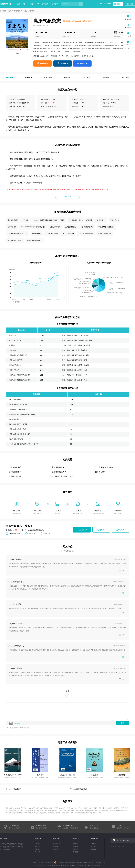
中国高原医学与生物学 (13, 775)
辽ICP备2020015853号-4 (45, 862)
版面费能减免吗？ (59, 472)
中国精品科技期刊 (52, 234)
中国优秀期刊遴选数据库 (106, 227)
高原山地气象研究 (67, 775)
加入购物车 (101, 530)
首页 (18, 4)
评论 (122, 723)
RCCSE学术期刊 (68, 234)
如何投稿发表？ (15, 472)
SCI (37, 4)
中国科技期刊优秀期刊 (86, 234)
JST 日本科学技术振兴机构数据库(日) (33, 227)
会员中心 (75, 844)
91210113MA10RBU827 (50, 865)
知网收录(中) (101, 220)
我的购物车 (118, 4)
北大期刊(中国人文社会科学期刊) (18, 220)
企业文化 (38, 846)
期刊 (25, 4)
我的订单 (94, 844)
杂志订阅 (84, 63)
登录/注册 (130, 4)
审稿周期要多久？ (59, 467)
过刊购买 (120, 530)
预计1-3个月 (120, 33)
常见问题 (75, 852)
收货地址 (94, 846)
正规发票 (32, 533)
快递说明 (75, 849)
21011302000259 (70, 862)
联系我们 (38, 849)
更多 (67, 694)
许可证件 (38, 852)
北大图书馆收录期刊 (105, 234)
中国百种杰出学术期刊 (15, 240)
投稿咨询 (44, 63)
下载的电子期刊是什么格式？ (63, 476)
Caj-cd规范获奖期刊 (87, 227)
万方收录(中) (12, 227)
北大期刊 (68, 21)
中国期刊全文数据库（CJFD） (18, 234)
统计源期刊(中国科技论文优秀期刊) (81, 220)
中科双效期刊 (37, 234)
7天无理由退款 (14, 533)
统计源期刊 (89, 21)
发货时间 (75, 846)
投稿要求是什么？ (16, 476)
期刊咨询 (55, 4)
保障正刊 (47, 533)
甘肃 (81, 99)
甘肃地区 (17, 11)
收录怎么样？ (100, 472)
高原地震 (95, 775)
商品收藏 (94, 849)
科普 (31, 4)
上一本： (14, 789)
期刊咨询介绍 (57, 844)
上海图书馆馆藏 (70, 227)
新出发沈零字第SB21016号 (97, 862)
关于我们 (38, 839)
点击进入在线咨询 (123, 840)
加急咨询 (64, 63)
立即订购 (83, 530)
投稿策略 (45, 4)
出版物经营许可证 (21, 808)
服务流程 (56, 846)
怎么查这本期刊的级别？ (105, 467)
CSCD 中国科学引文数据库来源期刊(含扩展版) (49, 220)
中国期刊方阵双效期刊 (34, 240)
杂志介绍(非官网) (29, 11)
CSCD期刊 (78, 21)
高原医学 (40, 775)
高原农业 (122, 775)
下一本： (79, 789)
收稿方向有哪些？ (16, 467)
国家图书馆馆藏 (55, 227)
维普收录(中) (114, 220)
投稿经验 (56, 849)
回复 (121, 571)
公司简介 (38, 844)
